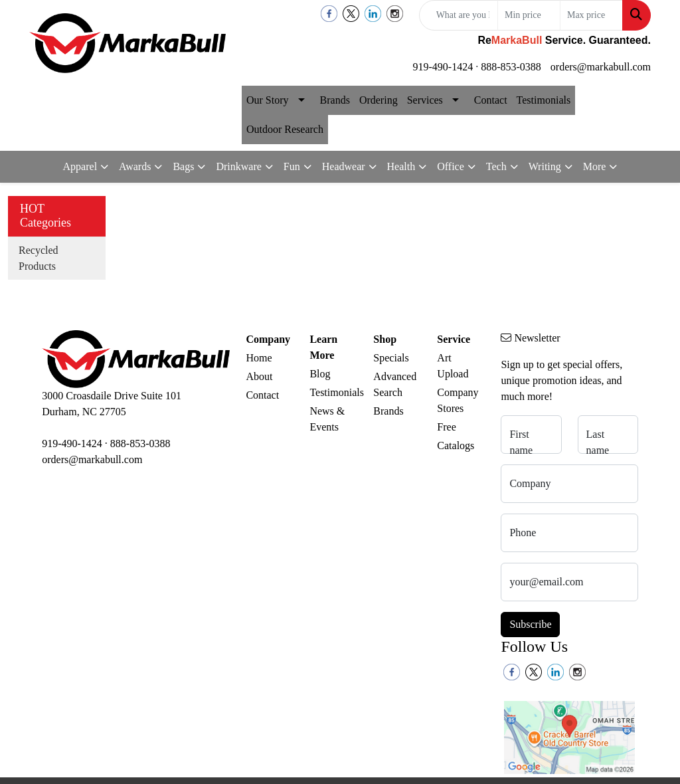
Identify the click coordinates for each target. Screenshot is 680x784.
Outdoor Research (285, 129)
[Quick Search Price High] (591, 15)
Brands (335, 100)
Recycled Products (39, 258)
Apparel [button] (80, 166)
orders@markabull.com (601, 67)
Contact (491, 100)
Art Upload (453, 366)
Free (446, 427)
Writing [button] (545, 166)
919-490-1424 (443, 67)
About (259, 376)
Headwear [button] (344, 166)
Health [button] (401, 166)
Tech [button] (496, 166)
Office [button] (451, 166)
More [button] (595, 166)
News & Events (327, 419)
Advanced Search (395, 384)
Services (425, 100)
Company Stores (458, 400)
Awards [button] (135, 166)
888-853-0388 (511, 67)
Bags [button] (183, 166)
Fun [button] (292, 166)
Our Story (268, 100)
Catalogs (456, 445)
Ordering (379, 100)
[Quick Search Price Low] (529, 15)
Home (259, 358)
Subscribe (530, 624)
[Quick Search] (459, 15)
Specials (391, 358)
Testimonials (544, 100)
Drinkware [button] (238, 166)
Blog (320, 374)
